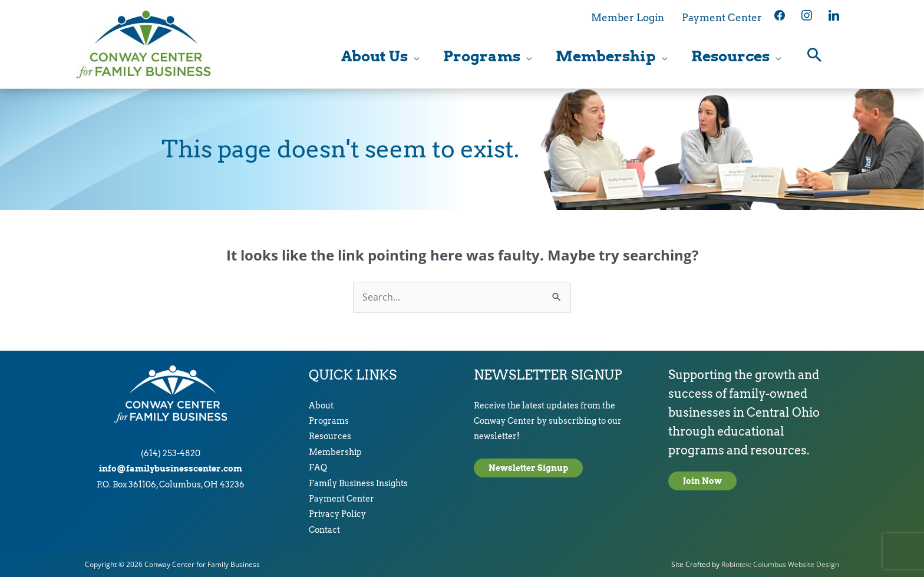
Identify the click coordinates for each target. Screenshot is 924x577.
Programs (329, 421)
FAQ (318, 467)
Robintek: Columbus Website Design (780, 564)
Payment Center (341, 499)
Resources (330, 436)
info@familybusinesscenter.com (171, 469)
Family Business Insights (358, 483)
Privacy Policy (337, 514)
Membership (335, 452)
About (321, 405)
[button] (815, 56)
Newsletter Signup (528, 468)
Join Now (702, 481)
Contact (324, 530)
